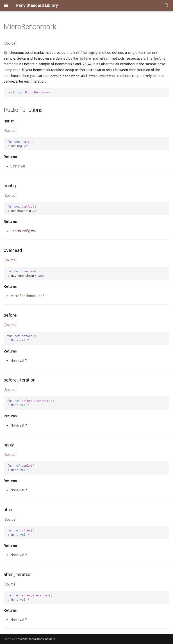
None (15, 361)
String (15, 166)
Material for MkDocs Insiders (36, 639)
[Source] (10, 43)
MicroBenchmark (24, 296)
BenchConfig (20, 231)
